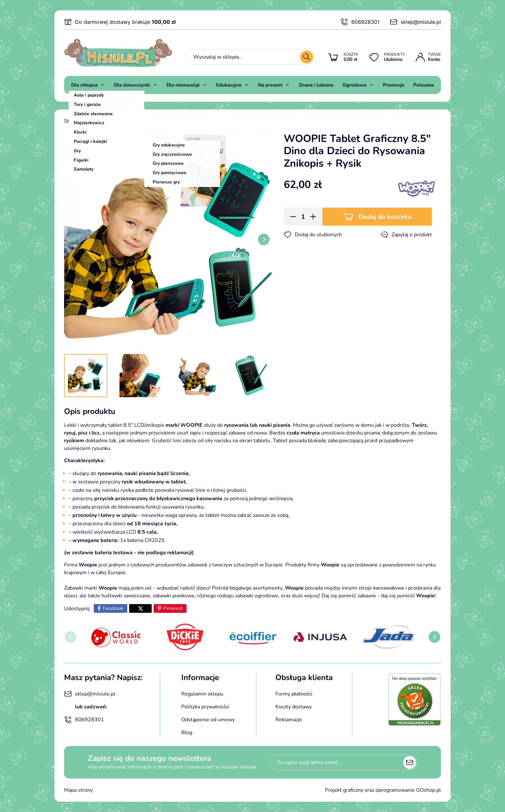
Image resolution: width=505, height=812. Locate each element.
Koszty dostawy (294, 707)
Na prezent (270, 85)
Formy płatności (294, 694)
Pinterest (173, 608)
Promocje (394, 85)
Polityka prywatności (205, 707)
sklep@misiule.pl (415, 22)
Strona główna (81, 121)
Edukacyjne (229, 85)
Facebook (113, 608)
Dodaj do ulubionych (313, 235)
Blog (187, 733)
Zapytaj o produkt (406, 235)
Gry (140, 121)
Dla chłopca (84, 85)
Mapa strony (78, 790)
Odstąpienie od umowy (208, 720)
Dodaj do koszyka (385, 217)
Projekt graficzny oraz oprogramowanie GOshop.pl (383, 790)
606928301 (360, 22)
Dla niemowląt (183, 85)
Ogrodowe (354, 85)
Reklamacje (289, 720)
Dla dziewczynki (132, 85)
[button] (291, 217)
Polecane (424, 85)
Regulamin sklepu (202, 694)
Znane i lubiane (316, 85)
